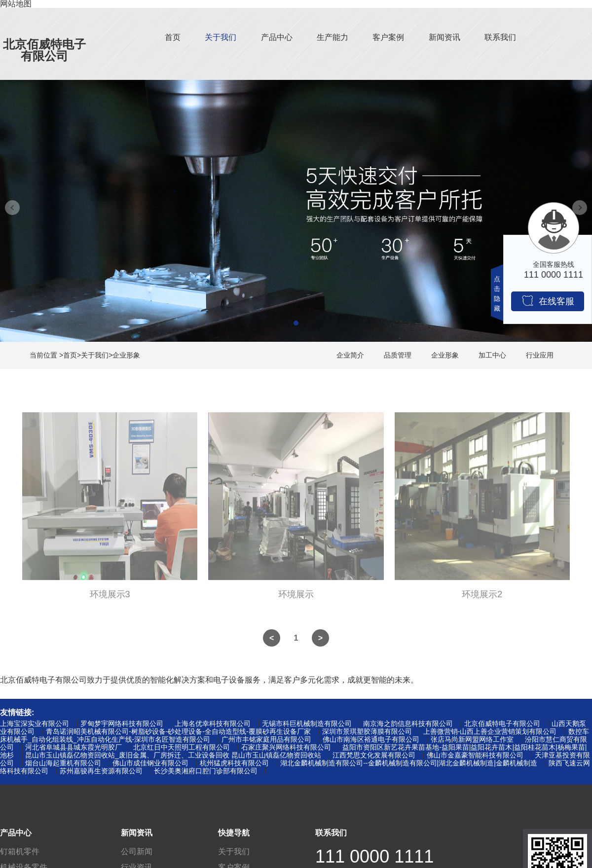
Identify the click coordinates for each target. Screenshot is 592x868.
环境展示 (296, 599)
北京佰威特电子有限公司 (44, 50)
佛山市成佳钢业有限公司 (150, 763)
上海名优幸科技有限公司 (213, 723)
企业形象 (126, 355)
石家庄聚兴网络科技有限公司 (286, 747)
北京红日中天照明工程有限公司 (182, 747)
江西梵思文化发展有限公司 (374, 755)
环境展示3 (110, 599)
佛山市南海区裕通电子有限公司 (371, 739)
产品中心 (277, 37)
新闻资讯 (444, 37)
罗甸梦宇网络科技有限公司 (122, 723)
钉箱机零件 (20, 851)
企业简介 (350, 355)
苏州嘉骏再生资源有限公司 (101, 771)
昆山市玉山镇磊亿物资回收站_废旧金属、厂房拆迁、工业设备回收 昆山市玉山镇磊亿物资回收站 (173, 755)
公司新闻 (137, 851)
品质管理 (398, 355)
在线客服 (548, 301)
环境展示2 (482, 599)
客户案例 (388, 37)
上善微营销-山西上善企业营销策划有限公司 (490, 731)
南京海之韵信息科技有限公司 (408, 723)
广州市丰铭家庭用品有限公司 (266, 739)
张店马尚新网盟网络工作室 (472, 739)
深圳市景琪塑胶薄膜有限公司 (367, 731)
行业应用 (540, 355)
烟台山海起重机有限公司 (63, 763)
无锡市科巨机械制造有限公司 (307, 723)
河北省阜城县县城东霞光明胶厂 (74, 747)
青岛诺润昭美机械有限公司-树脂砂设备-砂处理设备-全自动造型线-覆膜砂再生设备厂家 (178, 731)
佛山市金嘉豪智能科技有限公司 (475, 755)
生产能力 (333, 37)
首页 (173, 37)
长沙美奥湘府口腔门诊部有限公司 (206, 771)
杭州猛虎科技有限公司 (234, 763)
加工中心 (492, 355)
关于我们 (221, 37)
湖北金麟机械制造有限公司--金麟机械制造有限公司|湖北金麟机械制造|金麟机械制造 (409, 763)
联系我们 (500, 37)
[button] (296, 323)
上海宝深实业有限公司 (35, 723)
